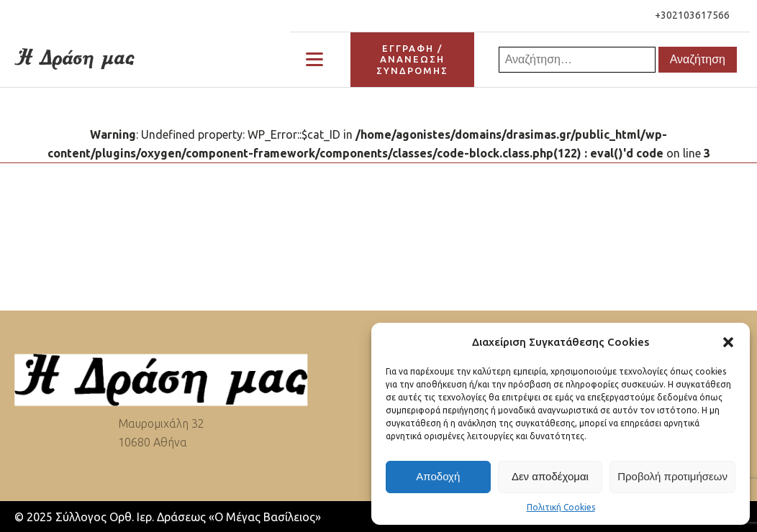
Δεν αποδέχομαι (550, 476)
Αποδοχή (438, 476)
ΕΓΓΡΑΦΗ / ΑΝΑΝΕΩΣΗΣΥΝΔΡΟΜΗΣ (412, 59)
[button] (728, 342)
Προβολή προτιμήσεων (672, 476)
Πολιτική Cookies (561, 507)
